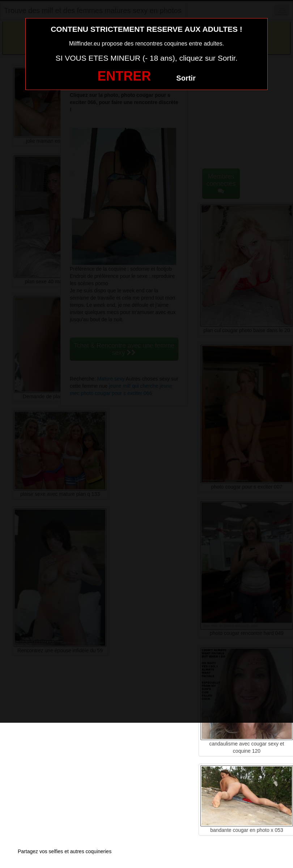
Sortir (186, 78)
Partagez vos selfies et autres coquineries (65, 851)
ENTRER (124, 76)
